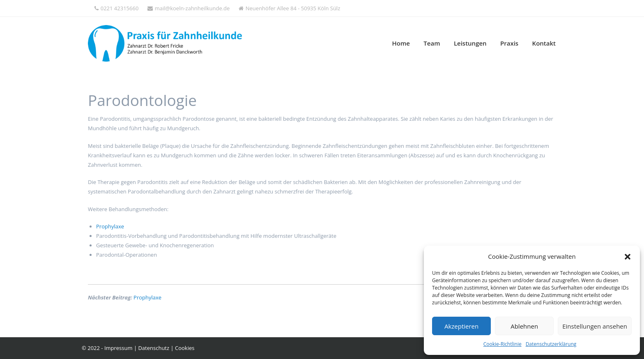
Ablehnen (524, 326)
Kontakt (544, 43)
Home (401, 43)
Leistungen (470, 43)
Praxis (509, 43)
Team (432, 43)
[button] (628, 257)
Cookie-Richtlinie (503, 344)
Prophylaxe (110, 226)
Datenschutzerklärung (551, 344)
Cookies (185, 348)
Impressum (118, 348)
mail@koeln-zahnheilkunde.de (189, 8)
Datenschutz (154, 348)
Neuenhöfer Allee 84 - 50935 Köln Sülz (289, 8)
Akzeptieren (461, 326)
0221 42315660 (117, 8)
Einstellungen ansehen (595, 326)
